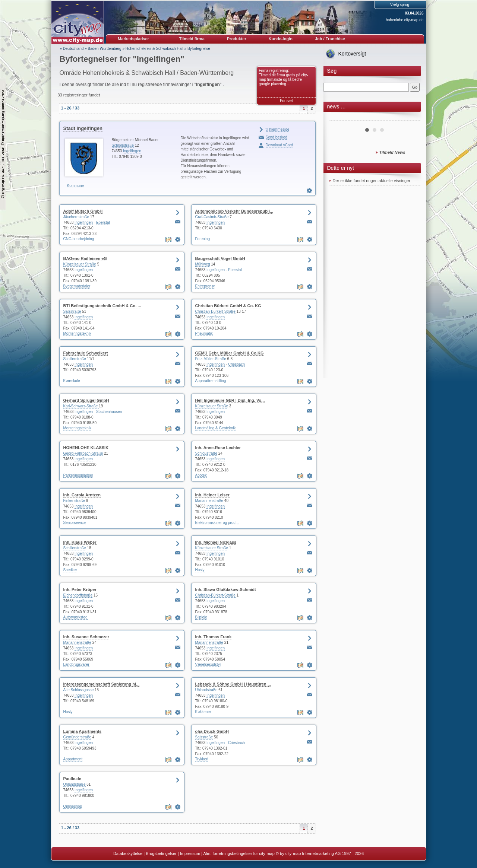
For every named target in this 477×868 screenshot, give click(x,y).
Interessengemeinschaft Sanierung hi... (102, 684)
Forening (203, 239)
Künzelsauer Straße (80, 264)
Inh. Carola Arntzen (82, 495)
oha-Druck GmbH (212, 731)
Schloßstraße (123, 145)
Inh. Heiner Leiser (212, 495)
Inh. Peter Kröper (80, 589)
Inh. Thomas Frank (214, 637)
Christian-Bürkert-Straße (215, 311)
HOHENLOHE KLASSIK (86, 448)
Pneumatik (204, 333)
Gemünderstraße (78, 737)
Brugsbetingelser (161, 853)
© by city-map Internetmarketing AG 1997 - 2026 (320, 853)
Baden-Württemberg (105, 49)
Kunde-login (281, 39)
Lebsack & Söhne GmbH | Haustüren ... (233, 684)
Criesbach (236, 364)
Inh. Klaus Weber (80, 542)
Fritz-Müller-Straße (211, 359)
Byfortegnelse (199, 49)
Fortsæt (286, 101)
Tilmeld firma (192, 39)
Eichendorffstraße (78, 595)
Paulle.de (72, 779)
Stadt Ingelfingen (83, 128)
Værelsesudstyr (208, 664)
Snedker (70, 570)
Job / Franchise (330, 39)
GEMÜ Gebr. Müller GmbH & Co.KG (230, 353)
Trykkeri (202, 759)
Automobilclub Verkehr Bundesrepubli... (234, 211)
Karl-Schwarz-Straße (81, 406)
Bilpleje (201, 617)
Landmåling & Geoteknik (216, 428)
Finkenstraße (74, 501)
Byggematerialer (77, 286)
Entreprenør (205, 286)
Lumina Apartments (83, 731)
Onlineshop (73, 806)
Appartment (73, 759)
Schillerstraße (75, 359)
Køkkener (203, 712)
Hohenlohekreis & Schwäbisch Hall (154, 49)
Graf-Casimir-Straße (212, 217)
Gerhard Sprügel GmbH (86, 400)
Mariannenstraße (209, 501)
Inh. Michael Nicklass (216, 542)
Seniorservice (75, 523)
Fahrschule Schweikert (86, 353)
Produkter (237, 39)
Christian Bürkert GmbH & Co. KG (228, 306)
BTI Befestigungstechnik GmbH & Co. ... (102, 306)
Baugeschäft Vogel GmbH (220, 258)
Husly (200, 570)
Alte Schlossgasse (79, 690)
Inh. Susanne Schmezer (86, 637)
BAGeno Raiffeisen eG (85, 258)
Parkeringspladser (78, 475)
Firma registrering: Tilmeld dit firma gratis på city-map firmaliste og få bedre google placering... (284, 77)
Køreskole (72, 381)
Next (411, 118)
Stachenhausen (109, 412)
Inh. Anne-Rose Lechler (218, 448)
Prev (339, 118)
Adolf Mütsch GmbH (83, 211)
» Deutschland (72, 49)
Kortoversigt (352, 54)
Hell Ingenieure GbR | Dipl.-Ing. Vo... (230, 400)
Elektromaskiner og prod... (217, 523)
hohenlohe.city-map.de (405, 20)
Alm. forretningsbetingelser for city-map (239, 853)
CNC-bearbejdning (79, 239)
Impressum (190, 853)
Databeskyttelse (128, 853)
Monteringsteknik (78, 333)
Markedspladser (133, 39)
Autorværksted (75, 617)
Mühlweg (203, 264)
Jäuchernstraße (76, 217)
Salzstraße (72, 311)
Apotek (201, 475)
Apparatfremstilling (211, 381)
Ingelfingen (132, 151)
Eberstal (103, 222)
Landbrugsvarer (76, 664)
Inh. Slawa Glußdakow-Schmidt (226, 589)
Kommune (76, 186)
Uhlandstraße (206, 690)
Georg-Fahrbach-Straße (83, 453)
